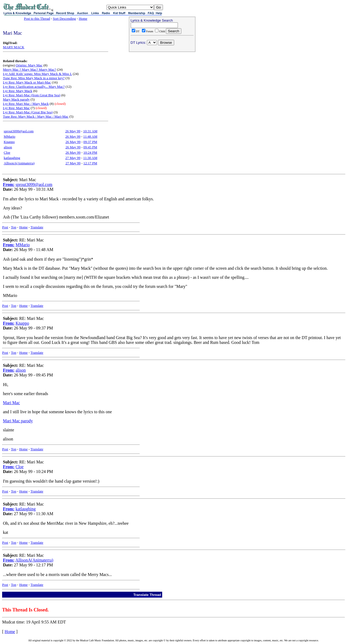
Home (83, 19)
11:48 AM (90, 136)
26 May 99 (73, 131)
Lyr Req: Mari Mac (16, 108)
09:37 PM (90, 142)
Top (14, 227)
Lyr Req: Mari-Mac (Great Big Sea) (28, 112)
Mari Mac (11, 403)
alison (8, 147)
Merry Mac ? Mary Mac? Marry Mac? (29, 69)
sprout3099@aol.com (19, 131)
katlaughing (12, 158)
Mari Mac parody (18, 421)
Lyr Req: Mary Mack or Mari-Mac (27, 82)
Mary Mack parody (16, 99)
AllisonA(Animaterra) (19, 163)
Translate (37, 227)
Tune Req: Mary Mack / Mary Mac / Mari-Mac (36, 116)
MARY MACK (14, 47)
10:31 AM (90, 131)
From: (9, 184)
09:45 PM (90, 147)
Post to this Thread (37, 19)
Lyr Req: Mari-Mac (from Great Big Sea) (32, 95)
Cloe (7, 152)
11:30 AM (90, 158)
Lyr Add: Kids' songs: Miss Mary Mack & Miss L (37, 74)
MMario (9, 136)
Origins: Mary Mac (29, 65)
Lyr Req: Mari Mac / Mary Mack (26, 104)
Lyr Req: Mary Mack (18, 91)
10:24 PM (90, 152)
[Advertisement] (162, 88)
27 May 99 (73, 158)
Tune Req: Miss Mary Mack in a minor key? (34, 78)
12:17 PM (90, 163)
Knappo (9, 142)
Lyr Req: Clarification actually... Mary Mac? (34, 87)
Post (5, 227)
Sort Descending (64, 19)
